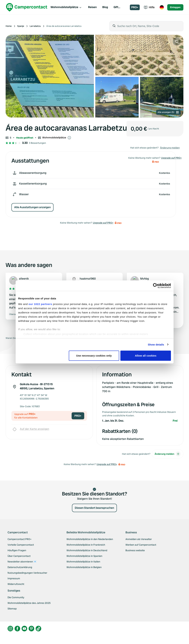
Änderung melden (170, 148)
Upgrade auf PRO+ (103, 223)
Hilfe (149, 7)
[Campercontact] (27, 7)
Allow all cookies (146, 356)
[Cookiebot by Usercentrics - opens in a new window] (156, 286)
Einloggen (175, 7)
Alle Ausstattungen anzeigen (32, 207)
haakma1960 (88, 279)
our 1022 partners (40, 304)
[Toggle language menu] (162, 7)
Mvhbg (145, 279)
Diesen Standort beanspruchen (94, 508)
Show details (156, 345)
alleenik (24, 279)
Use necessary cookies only (94, 356)
